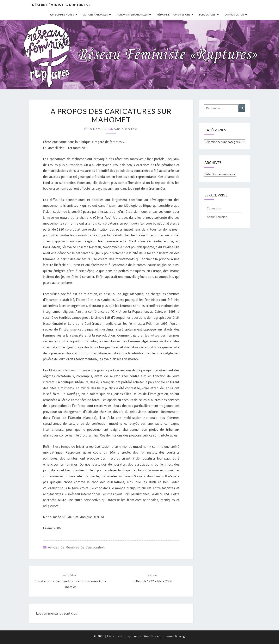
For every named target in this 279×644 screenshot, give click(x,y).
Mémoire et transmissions (174, 15)
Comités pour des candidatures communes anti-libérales (70, 581)
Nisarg (180, 636)
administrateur (126, 129)
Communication (234, 15)
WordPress (152, 636)
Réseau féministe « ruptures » (61, 5)
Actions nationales (96, 15)
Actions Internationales (132, 15)
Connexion (214, 208)
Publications (207, 15)
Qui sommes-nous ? (62, 15)
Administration (217, 217)
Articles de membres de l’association (76, 547)
